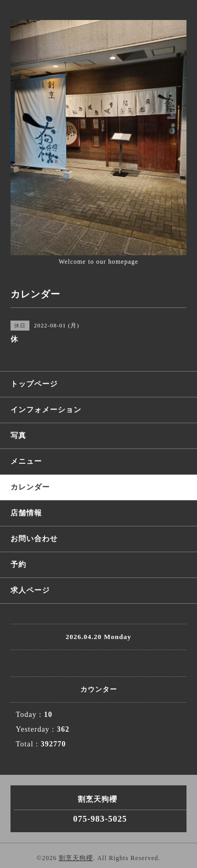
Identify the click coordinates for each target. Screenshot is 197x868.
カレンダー (30, 487)
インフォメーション (46, 410)
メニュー (26, 461)
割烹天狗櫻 (76, 858)
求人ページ (30, 590)
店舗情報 (26, 513)
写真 (18, 436)
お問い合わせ (34, 539)
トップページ (34, 384)
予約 (18, 565)
